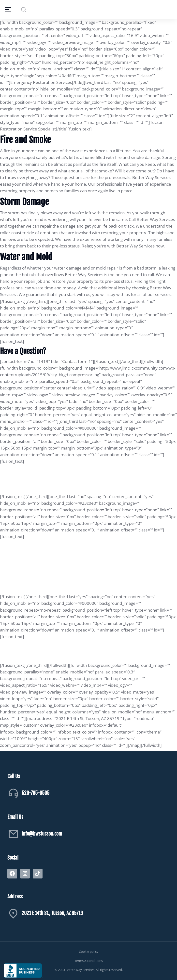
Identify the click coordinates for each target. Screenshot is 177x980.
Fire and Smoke (25, 140)
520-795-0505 (36, 793)
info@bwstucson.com (42, 834)
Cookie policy (89, 952)
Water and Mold (26, 257)
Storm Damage (24, 202)
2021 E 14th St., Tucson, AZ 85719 (52, 913)
